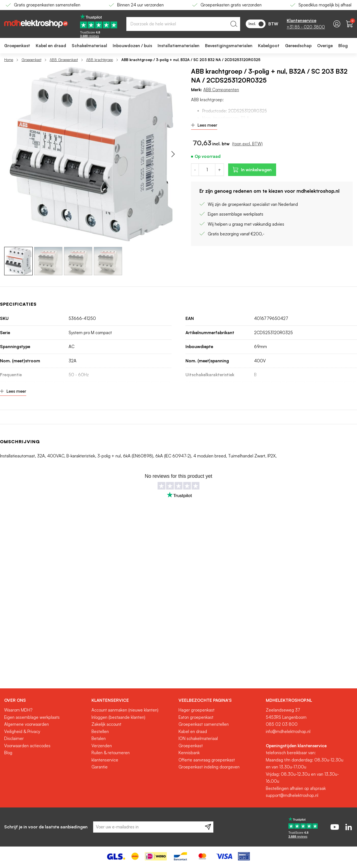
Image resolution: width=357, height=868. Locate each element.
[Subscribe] (208, 827)
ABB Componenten (221, 90)
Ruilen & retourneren (111, 753)
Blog (8, 753)
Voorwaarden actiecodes (27, 746)
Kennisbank (189, 753)
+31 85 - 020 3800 (306, 27)
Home (9, 60)
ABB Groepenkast (64, 60)
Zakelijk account (106, 724)
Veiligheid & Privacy (22, 731)
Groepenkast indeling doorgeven (209, 767)
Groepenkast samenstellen (204, 724)
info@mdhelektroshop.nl (288, 731)
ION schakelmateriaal (198, 738)
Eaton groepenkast (196, 717)
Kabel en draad (193, 731)
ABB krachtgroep (100, 60)
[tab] (46, 700)
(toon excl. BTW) (247, 144)
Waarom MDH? (18, 710)
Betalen (99, 738)
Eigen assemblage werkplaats (32, 717)
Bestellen (100, 731)
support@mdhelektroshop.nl (292, 795)
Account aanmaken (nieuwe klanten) (125, 710)
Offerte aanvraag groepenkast (207, 760)
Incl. (256, 24)
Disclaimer (14, 738)
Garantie (100, 767)
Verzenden (102, 746)
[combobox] (183, 24)
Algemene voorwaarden (26, 724)
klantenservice (105, 760)
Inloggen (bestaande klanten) (118, 717)
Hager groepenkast (196, 710)
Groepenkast (31, 60)
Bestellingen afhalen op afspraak (296, 788)
